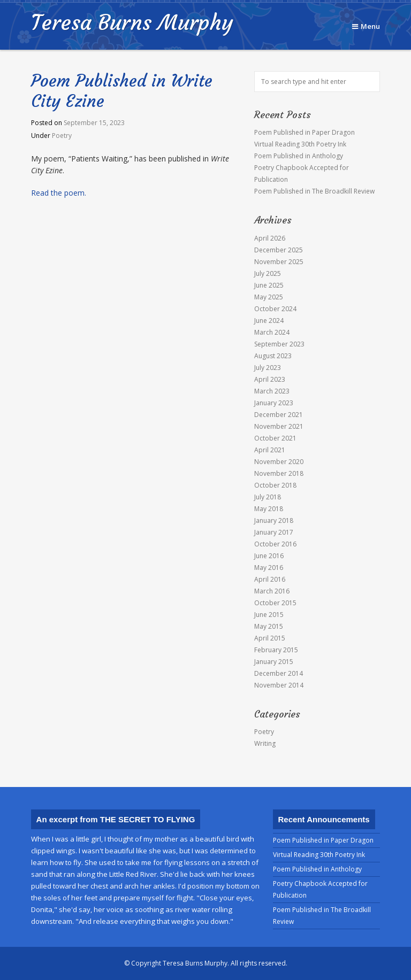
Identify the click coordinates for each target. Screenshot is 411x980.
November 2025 (279, 262)
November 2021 (279, 426)
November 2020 (279, 462)
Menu (366, 26)
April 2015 (270, 638)
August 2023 (273, 356)
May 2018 (269, 509)
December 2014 (279, 673)
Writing (265, 743)
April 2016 (270, 579)
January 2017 (274, 532)
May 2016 (269, 568)
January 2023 (274, 403)
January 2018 (274, 520)
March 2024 (272, 332)
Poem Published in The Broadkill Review (314, 191)
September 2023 (279, 344)
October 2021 (275, 438)
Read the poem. (59, 193)
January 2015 (274, 662)
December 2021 (279, 415)
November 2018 (279, 473)
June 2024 (269, 321)
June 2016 (269, 556)
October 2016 (275, 544)
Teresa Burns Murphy (132, 22)
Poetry (62, 136)
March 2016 (272, 591)
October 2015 (275, 603)
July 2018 (268, 497)
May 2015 (269, 626)
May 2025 (269, 297)
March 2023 (272, 391)
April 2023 (270, 379)
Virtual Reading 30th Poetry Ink (300, 144)
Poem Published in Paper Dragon (305, 132)
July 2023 (268, 368)
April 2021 (270, 450)
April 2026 (270, 238)
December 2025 (279, 250)
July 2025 (268, 273)
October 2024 (275, 309)
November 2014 (279, 685)
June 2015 (269, 615)
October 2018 (275, 485)
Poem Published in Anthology (299, 156)
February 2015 (276, 650)
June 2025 (269, 285)
